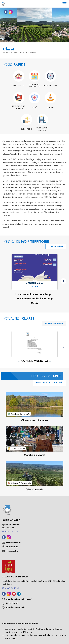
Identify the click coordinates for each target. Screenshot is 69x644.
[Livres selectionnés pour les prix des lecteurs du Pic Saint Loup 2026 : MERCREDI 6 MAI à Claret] (34, 287)
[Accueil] (3, 4)
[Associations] (19, 86)
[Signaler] (50, 107)
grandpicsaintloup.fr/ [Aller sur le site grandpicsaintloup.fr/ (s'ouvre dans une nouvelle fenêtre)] (16, 607)
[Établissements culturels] (19, 107)
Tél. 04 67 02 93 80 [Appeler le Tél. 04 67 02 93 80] (11, 532)
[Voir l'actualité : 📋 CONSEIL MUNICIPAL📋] (35, 344)
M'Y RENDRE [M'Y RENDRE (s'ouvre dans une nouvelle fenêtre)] (12, 547)
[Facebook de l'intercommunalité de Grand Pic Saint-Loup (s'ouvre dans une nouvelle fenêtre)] (4, 595)
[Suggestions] (27, 129)
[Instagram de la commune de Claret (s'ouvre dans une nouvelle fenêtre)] (10, 12)
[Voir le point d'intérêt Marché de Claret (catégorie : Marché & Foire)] (34, 439)
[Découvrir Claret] (50, 86)
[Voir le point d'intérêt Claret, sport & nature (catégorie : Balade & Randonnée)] (34, 404)
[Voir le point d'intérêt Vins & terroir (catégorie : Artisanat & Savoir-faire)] (34, 473)
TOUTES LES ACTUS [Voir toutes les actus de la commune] (54, 323)
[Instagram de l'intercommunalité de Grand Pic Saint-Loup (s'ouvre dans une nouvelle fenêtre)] (9, 595)
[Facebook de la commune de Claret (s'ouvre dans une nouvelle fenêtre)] (5, 12)
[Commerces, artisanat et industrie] (35, 86)
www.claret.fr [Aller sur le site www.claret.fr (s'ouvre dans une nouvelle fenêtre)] (12, 551)
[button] (63, 281)
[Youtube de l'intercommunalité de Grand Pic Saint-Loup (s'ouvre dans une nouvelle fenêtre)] (14, 595)
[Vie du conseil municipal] (42, 129)
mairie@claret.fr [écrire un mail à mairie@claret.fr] (13, 543)
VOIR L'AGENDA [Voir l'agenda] (56, 246)
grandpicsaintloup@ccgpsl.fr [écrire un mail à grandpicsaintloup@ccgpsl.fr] (19, 599)
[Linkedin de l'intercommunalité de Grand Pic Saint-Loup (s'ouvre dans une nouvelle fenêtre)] (19, 595)
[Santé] (35, 107)
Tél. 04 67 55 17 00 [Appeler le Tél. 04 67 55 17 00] (10, 588)
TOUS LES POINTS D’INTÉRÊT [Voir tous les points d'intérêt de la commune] (50, 383)
